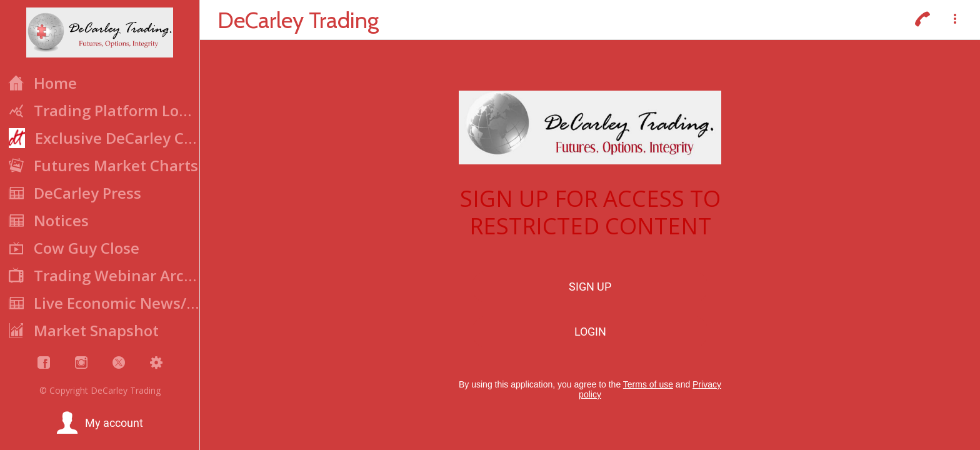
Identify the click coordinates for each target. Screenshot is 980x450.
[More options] (955, 20)
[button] (100, 423)
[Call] (922, 20)
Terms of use (648, 384)
